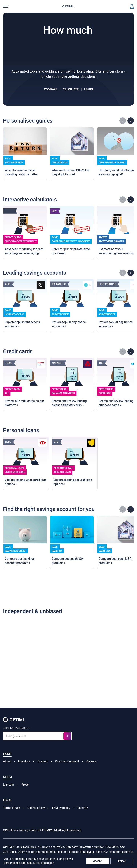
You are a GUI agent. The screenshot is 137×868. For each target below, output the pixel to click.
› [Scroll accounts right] (131, 509)
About (7, 761)
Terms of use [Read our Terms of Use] (12, 808)
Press (25, 785)
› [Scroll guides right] (131, 121)
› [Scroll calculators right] (131, 199)
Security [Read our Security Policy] (83, 808)
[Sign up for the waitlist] (67, 736)
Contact (43, 761)
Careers (91, 761)
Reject (122, 861)
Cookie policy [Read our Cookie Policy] (36, 808)
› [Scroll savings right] (131, 273)
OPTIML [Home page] (68, 6)
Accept (97, 861)
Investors (24, 761)
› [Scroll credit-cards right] (131, 352)
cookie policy (46, 863)
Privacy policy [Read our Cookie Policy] (61, 808)
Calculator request (67, 761)
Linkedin (8, 785)
